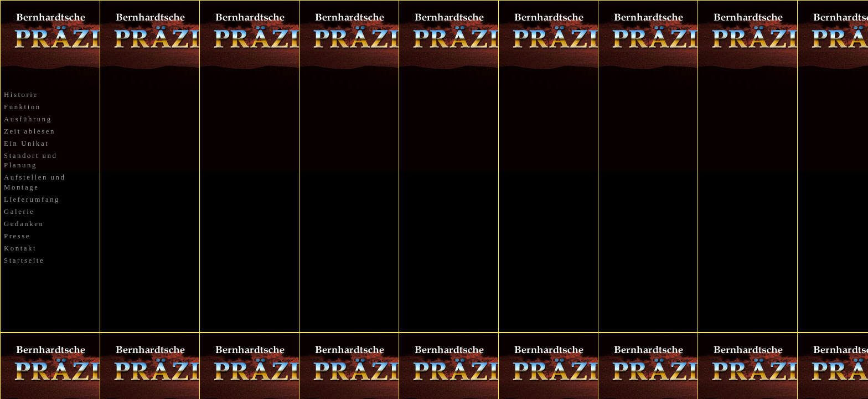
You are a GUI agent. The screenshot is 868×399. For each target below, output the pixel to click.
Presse (17, 236)
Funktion (22, 107)
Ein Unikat (26, 144)
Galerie (19, 212)
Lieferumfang (32, 199)
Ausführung (28, 119)
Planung (20, 165)
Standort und (30, 156)
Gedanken (24, 224)
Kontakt (20, 248)
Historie (21, 95)
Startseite (24, 260)
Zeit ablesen (30, 131)
